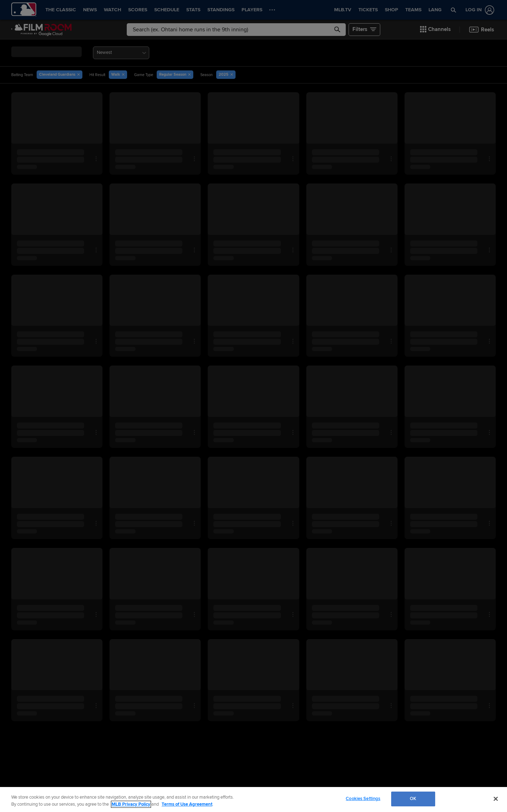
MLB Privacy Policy (131, 804)
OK (413, 799)
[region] (254, 799)
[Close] (496, 799)
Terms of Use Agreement (187, 804)
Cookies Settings (363, 799)
